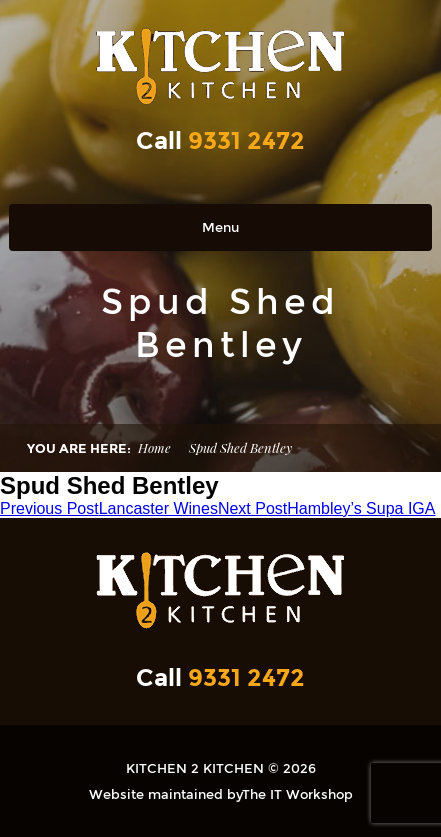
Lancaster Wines (109, 508)
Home (154, 447)
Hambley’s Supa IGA (327, 508)
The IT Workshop (297, 794)
